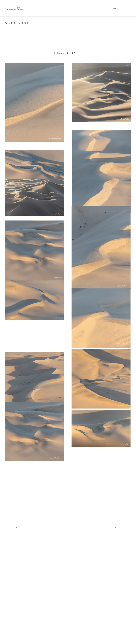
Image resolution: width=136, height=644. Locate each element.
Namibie (19, 27)
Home (9, 27)
